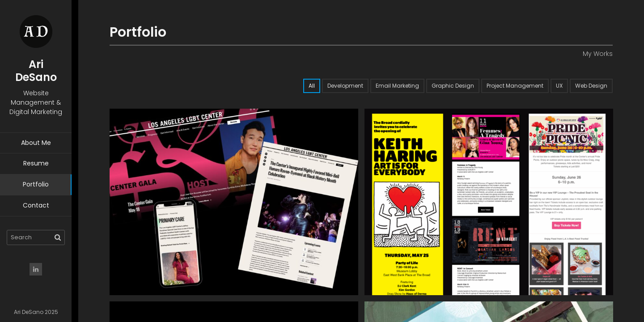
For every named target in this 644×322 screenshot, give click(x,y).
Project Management (515, 86)
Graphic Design (453, 86)
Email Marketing (397, 86)
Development (345, 86)
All (312, 86)
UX (559, 86)
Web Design (591, 86)
